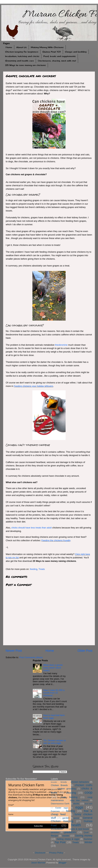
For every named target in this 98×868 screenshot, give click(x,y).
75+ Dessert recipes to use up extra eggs (55, 742)
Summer (88, 839)
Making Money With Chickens (47, 47)
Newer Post (14, 651)
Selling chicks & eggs (68, 839)
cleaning (71, 793)
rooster (66, 836)
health (76, 825)
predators (70, 832)
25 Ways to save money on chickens (25, 65)
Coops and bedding (76, 52)
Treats (42, 569)
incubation (57, 829)
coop (89, 792)
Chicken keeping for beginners (22, 52)
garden (66, 818)
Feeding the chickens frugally (56, 540)
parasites (55, 832)
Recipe (54, 836)
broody (64, 782)
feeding (34, 569)
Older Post (85, 651)
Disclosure (40, 853)
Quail (86, 832)
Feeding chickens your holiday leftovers (33, 386)
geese (76, 818)
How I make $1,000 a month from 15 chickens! (54, 693)
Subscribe (38, 826)
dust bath (89, 804)
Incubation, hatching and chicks (22, 56)
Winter (89, 842)
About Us (21, 47)
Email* (11, 805)
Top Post (60, 842)
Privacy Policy (56, 853)
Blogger (63, 863)
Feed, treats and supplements (60, 56)
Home (9, 47)
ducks (76, 804)
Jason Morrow (38, 863)
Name (11, 814)
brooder (54, 782)
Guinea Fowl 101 (52, 52)
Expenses (55, 811)
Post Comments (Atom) (31, 657)
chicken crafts (84, 785)
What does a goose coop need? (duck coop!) (53, 668)
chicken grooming (66, 789)
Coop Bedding (69, 797)
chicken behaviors (80, 782)
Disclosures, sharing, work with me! (57, 61)
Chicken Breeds (59, 785)
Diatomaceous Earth (60, 804)
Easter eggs (62, 808)
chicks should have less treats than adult (31, 528)
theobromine (61, 345)
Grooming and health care (19, 61)
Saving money (84, 836)
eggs (79, 807)
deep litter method (79, 800)
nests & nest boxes (79, 829)
